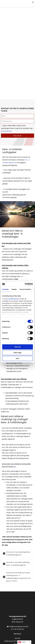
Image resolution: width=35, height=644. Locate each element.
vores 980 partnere (13, 299)
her (15, 467)
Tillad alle (17, 347)
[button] (17, 553)
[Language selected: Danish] (24, 642)
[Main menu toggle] (33, 2)
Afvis (17, 358)
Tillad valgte (17, 353)
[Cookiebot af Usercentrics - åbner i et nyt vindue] (25, 284)
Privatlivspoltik (6, 131)
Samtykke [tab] (5, 289)
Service (18, 638)
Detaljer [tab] (14, 289)
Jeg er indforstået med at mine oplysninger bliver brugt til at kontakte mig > (17, 128)
